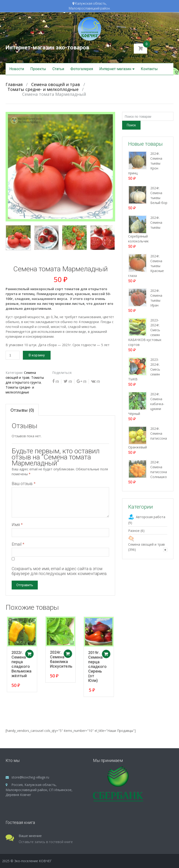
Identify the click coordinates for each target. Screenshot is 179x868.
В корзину (37, 355)
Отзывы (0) (22, 410)
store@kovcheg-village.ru (30, 777)
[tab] (22, 410)
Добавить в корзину (32, 654)
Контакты (149, 69)
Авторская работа (151, 517)
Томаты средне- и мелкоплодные (43, 89)
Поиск (131, 125)
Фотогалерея (82, 69)
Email (18, 544)
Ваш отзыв (24, 484)
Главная (14, 84)
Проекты (38, 69)
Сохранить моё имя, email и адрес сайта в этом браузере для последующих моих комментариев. (60, 571)
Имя (17, 525)
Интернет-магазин (115, 69)
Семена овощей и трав (56, 84)
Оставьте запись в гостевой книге (46, 842)
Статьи (58, 69)
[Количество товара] (13, 355)
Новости (17, 69)
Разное (134, 531)
